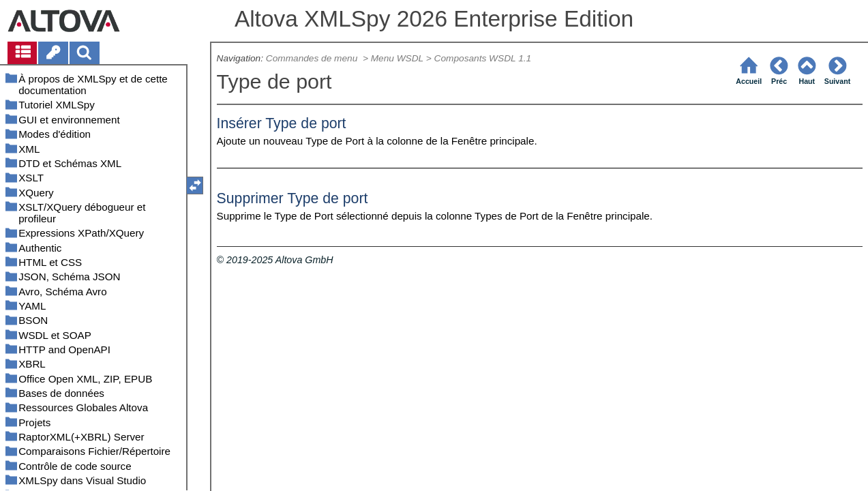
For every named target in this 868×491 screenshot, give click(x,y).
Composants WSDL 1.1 (483, 58)
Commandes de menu (313, 58)
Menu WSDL (397, 58)
